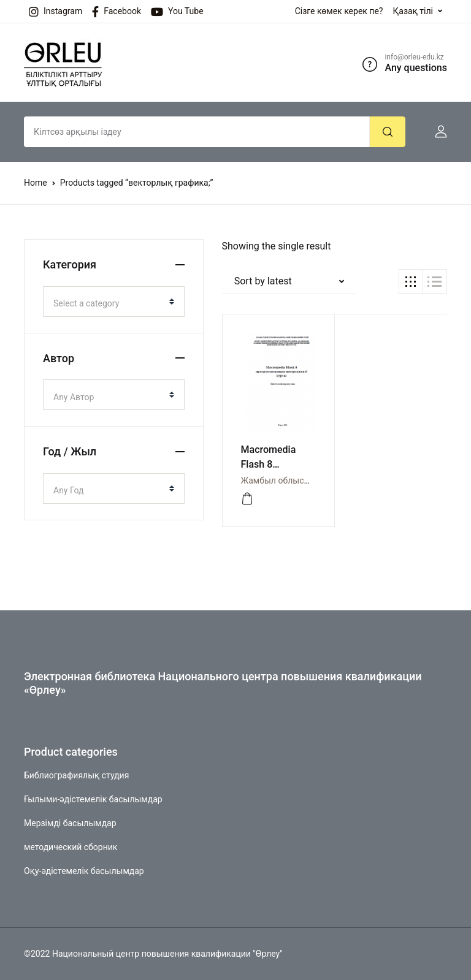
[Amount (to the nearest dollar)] (197, 132)
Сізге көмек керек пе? (339, 11)
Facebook (117, 12)
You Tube (177, 12)
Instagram (56, 12)
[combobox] (114, 302)
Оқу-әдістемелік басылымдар (84, 871)
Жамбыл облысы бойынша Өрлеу (309, 481)
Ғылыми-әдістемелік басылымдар (93, 799)
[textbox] (109, 303)
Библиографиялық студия (76, 775)
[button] (436, 132)
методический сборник (71, 847)
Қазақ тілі (413, 11)
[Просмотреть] (247, 499)
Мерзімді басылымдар (70, 823)
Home (36, 183)
